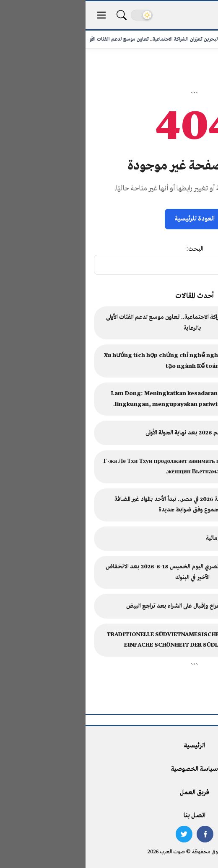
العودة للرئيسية (109, 219)
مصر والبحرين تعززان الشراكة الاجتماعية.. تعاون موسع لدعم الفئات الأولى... (77, 39)
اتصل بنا (109, 816)
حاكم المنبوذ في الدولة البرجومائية (158, 538)
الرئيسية (109, 746)
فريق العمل (109, 793)
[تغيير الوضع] (56, 15)
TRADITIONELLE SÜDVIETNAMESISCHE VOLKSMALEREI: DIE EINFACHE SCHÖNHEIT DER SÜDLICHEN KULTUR (107, 640)
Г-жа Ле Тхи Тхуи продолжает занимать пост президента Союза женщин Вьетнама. (107, 467)
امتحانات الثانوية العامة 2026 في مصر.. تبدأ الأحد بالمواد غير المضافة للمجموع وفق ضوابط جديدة (107, 505)
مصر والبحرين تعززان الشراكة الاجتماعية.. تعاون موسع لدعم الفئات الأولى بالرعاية (107, 323)
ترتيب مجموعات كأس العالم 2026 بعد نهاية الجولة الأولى (128, 433)
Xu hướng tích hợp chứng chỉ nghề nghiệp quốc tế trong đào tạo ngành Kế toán (107, 361)
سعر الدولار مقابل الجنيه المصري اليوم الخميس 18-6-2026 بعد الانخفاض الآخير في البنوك (107, 572)
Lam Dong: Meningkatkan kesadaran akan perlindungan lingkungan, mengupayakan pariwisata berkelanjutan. (107, 399)
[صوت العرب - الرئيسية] (186, 15)
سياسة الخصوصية (109, 769)
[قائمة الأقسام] (16, 15)
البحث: (109, 249)
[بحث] (36, 15)
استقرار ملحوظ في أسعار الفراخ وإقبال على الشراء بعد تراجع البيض (118, 606)
